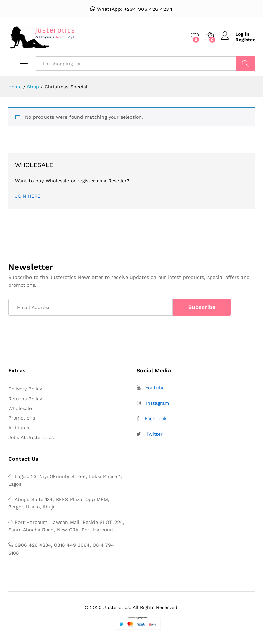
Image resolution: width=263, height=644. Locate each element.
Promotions (22, 418)
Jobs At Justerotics (31, 437)
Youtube (155, 388)
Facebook (156, 418)
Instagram (158, 403)
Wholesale (20, 408)
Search (245, 64)
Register (245, 40)
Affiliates (19, 428)
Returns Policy (25, 399)
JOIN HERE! (28, 196)
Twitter (154, 434)
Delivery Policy (25, 389)
